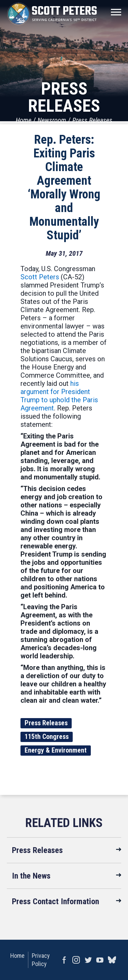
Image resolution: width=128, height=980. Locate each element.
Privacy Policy (41, 960)
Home (24, 120)
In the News (31, 876)
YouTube (100, 960)
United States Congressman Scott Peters (52, 14)
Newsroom (52, 120)
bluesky (112, 960)
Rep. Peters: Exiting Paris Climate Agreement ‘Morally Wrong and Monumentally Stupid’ (64, 187)
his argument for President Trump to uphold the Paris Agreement (59, 396)
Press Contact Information (55, 901)
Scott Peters (40, 277)
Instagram (76, 960)
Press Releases (92, 120)
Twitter (88, 960)
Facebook (64, 960)
